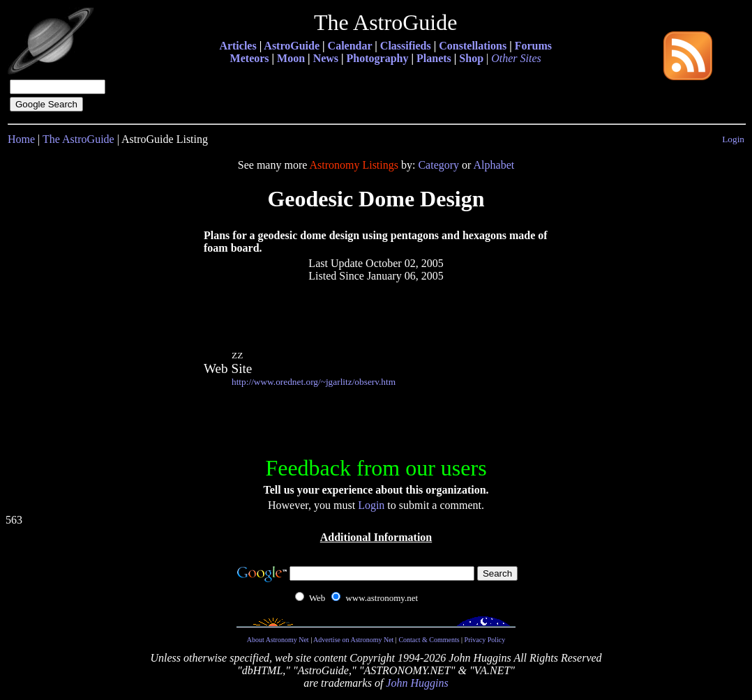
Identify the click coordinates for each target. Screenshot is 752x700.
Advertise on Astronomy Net (353, 640)
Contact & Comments (429, 640)
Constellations (473, 46)
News (326, 58)
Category (438, 165)
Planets (434, 58)
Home (21, 139)
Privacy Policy (485, 640)
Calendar (350, 46)
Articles (238, 46)
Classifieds (406, 46)
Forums (533, 46)
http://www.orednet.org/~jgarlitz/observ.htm (314, 382)
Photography (378, 58)
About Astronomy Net (278, 640)
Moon (291, 58)
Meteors (250, 58)
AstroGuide (292, 46)
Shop (471, 58)
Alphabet (494, 165)
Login (733, 139)
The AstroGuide (78, 139)
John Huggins (417, 683)
